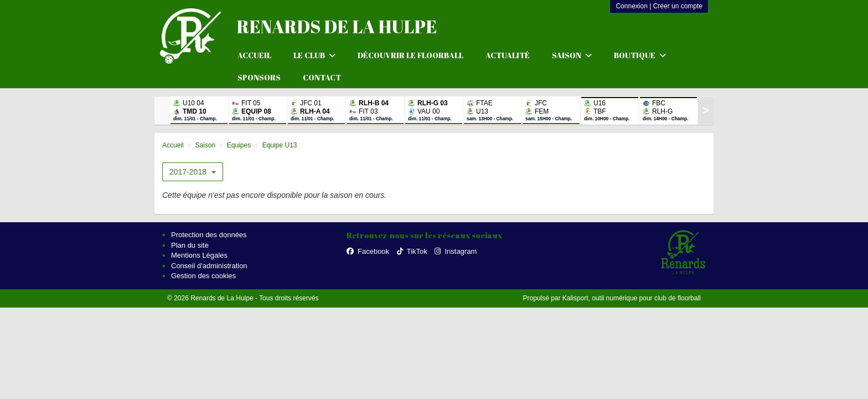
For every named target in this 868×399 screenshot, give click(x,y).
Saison (572, 55)
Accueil (254, 55)
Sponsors (259, 77)
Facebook (368, 251)
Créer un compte (678, 6)
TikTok (412, 251)
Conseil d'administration (209, 266)
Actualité (508, 55)
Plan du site (190, 245)
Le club (314, 55)
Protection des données (209, 235)
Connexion (631, 6)
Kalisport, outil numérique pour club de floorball (632, 298)
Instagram (456, 251)
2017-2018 (193, 172)
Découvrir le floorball (410, 55)
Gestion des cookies (203, 276)
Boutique (640, 55)
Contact (322, 77)
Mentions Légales (199, 255)
